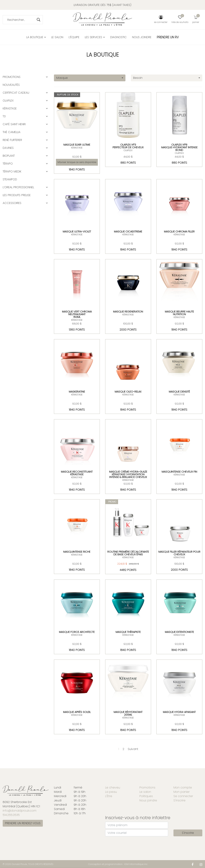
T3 (4, 116)
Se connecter (183, 796)
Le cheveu (113, 788)
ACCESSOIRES (12, 203)
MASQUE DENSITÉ (179, 392)
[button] (47, 77)
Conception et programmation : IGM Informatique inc (118, 864)
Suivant (133, 749)
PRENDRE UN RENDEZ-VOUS (23, 823)
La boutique (36, 37)
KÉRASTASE (77, 148)
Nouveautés (11, 85)
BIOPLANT (9, 156)
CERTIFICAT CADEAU (16, 93)
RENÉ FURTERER (12, 140)
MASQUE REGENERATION (128, 312)
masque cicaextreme (128, 231)
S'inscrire (179, 800)
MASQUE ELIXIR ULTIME (77, 145)
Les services (95, 37)
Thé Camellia (12, 132)
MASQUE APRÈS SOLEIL (77, 712)
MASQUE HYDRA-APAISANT (179, 712)
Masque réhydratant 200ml (128, 713)
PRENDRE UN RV (168, 37)
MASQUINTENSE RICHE (77, 552)
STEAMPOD (10, 179)
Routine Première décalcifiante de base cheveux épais (128, 553)
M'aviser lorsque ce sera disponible (77, 162)
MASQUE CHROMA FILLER (179, 231)
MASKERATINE (77, 392)
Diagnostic (118, 37)
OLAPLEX (128, 150)
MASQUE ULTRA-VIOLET (77, 231)
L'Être (109, 796)
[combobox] (90, 78)
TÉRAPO (8, 164)
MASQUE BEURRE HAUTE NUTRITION (179, 313)
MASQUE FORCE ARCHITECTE (77, 632)
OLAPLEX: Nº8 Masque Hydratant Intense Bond (179, 147)
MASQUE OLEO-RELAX (128, 392)
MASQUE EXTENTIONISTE (179, 632)
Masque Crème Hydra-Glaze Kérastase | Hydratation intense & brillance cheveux (128, 474)
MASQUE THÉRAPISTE (128, 632)
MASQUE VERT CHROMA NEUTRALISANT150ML (77, 314)
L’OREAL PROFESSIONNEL (18, 187)
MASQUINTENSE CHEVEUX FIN (179, 472)
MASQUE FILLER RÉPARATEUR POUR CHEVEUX (179, 553)
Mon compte (183, 788)
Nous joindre (142, 37)
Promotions (12, 77)
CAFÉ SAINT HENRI (14, 124)
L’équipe (74, 37)
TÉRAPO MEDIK (12, 171)
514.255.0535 (11, 815)
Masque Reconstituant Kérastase (77, 473)
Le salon (57, 37)
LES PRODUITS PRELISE (17, 195)
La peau (111, 792)
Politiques (146, 796)
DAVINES (8, 148)
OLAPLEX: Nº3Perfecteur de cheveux (128, 146)
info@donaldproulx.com (20, 811)
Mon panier (182, 792)
